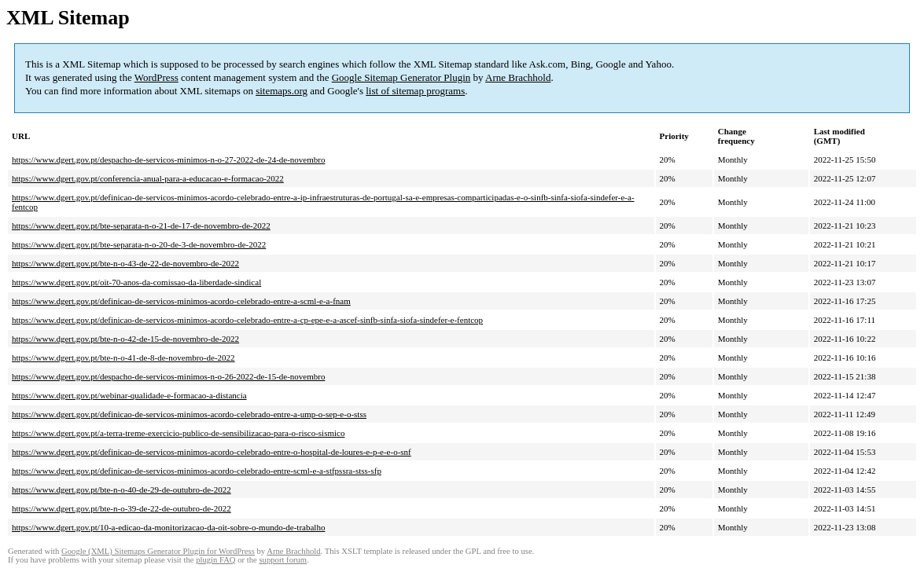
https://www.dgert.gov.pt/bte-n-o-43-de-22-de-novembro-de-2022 (125, 263)
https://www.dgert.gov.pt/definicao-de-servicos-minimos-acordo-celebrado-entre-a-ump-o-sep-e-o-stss (189, 414)
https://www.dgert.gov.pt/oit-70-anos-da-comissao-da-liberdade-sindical (136, 282)
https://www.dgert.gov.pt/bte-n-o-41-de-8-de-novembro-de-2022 (123, 357)
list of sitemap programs (415, 91)
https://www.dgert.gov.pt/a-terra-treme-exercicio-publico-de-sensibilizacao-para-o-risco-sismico (178, 433)
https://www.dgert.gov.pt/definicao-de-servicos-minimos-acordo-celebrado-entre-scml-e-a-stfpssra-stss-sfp (197, 471)
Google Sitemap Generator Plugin (401, 77)
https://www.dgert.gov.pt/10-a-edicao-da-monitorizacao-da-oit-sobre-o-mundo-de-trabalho (168, 527)
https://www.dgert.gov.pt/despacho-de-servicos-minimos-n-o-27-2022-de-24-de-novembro (168, 159)
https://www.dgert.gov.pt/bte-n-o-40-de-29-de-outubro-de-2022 (121, 489)
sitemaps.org (282, 91)
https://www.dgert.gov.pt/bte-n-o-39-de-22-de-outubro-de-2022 (121, 508)
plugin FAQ (215, 560)
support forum (283, 560)
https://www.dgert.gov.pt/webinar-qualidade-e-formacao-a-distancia (129, 395)
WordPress (156, 77)
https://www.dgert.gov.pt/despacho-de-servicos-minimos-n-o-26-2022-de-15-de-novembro (168, 376)
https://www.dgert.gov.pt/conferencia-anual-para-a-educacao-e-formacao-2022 (148, 178)
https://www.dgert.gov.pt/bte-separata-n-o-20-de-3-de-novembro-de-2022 (139, 244)
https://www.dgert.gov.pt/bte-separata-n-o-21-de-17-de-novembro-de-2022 (141, 225)
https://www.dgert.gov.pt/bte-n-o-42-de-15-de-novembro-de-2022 (125, 339)
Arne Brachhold (518, 77)
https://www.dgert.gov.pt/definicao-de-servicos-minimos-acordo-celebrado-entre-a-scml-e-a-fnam (181, 301)
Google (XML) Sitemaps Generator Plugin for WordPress (158, 551)
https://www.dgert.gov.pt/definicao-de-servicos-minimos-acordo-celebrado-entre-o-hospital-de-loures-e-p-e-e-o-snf (212, 452)
